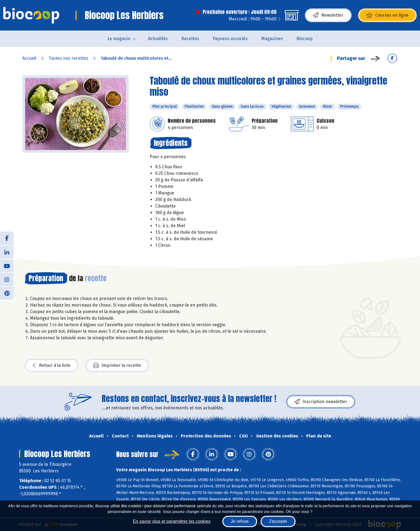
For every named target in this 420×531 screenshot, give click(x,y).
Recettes (190, 39)
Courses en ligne (387, 15)
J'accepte (278, 521)
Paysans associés (230, 39)
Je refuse (240, 521)
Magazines (272, 39)
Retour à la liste (52, 365)
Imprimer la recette (117, 365)
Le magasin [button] (119, 39)
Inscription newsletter (321, 402)
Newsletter (328, 15)
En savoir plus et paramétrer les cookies (172, 521)
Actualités (158, 39)
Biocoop (304, 39)
